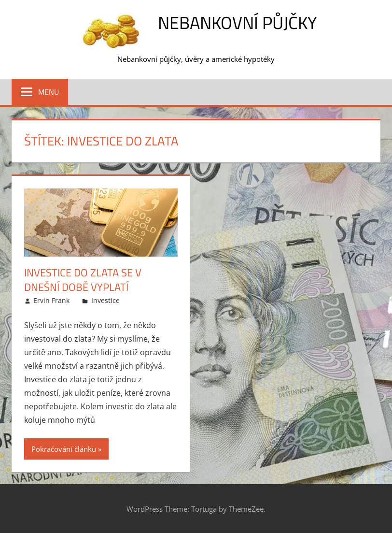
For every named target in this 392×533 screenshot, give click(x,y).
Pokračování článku (64, 449)
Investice (105, 300)
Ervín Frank (51, 300)
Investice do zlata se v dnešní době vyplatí (83, 280)
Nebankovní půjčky (237, 22)
